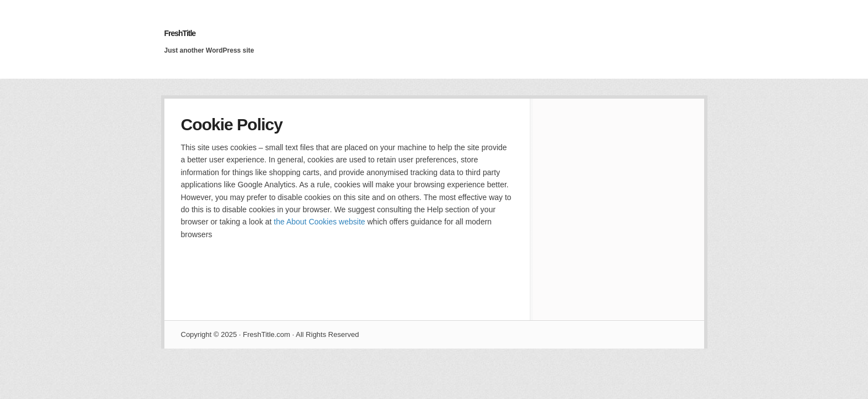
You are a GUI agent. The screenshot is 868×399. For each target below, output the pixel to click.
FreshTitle (180, 33)
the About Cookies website (320, 222)
